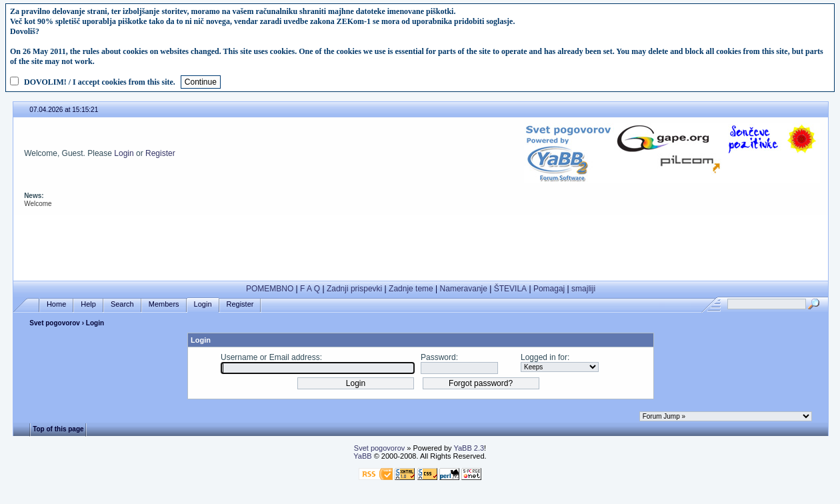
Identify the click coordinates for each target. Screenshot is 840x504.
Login (124, 153)
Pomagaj (549, 289)
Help (88, 304)
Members (164, 304)
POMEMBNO (270, 289)
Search (122, 304)
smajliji (583, 289)
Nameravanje (464, 289)
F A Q (310, 289)
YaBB (362, 456)
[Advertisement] (421, 245)
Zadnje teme (411, 289)
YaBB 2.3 (469, 448)
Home (56, 304)
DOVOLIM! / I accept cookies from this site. (100, 82)
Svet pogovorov (55, 323)
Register (160, 153)
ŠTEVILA (510, 289)
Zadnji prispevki (354, 289)
